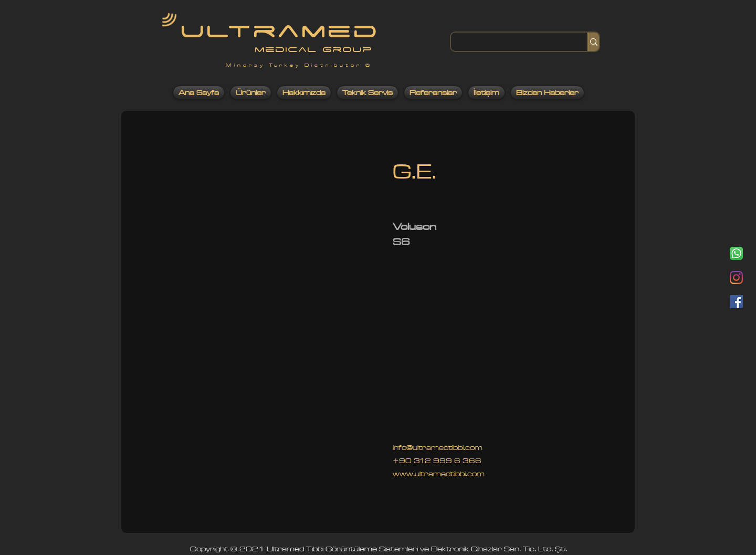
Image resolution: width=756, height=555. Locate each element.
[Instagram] (736, 277)
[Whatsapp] (736, 253)
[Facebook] (736, 302)
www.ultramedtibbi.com (439, 474)
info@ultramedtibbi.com (438, 448)
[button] (257, 333)
